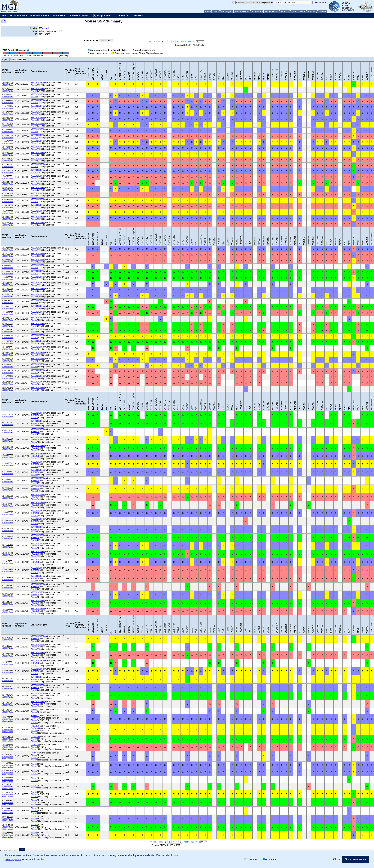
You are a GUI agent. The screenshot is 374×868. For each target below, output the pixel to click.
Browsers (139, 15)
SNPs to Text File (18, 59)
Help (9, 11)
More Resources (38, 15)
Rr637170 (35, 415)
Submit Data (59, 15)
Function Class (106, 41)
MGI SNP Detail (7, 85)
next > (183, 42)
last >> (191, 42)
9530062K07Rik (38, 83)
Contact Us (123, 15)
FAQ (15, 11)
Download (19, 15)
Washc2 (44, 28)
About (4, 11)
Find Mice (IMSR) (79, 15)
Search (5, 15)
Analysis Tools (102, 16)
